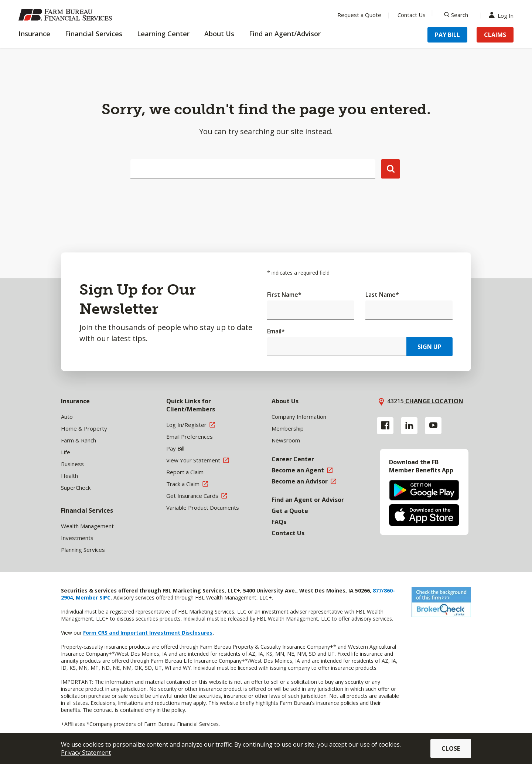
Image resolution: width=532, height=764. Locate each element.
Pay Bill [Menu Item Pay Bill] (447, 35)
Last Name (382, 295)
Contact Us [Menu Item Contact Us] (412, 15)
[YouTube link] (433, 426)
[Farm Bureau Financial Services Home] (66, 15)
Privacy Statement (86, 753)
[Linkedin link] (409, 426)
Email (276, 331)
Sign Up (429, 347)
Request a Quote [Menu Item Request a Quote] (359, 15)
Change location (434, 401)
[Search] (456, 15)
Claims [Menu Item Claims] (495, 35)
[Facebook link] (385, 426)
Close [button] (451, 748)
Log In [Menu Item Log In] (503, 15)
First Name (284, 295)
